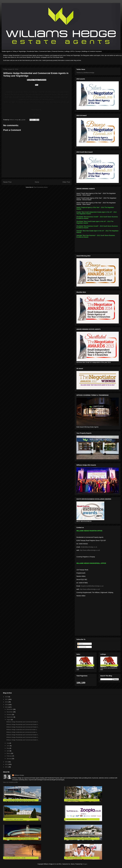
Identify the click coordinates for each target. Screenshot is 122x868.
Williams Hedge (19, 775)
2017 (7, 699)
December (10, 709)
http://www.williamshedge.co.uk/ (90, 550)
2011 (7, 767)
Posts (80, 644)
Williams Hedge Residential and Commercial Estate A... (23, 722)
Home (37, 182)
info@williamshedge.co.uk (89, 547)
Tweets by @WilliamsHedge (85, 73)
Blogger (85, 864)
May (8, 748)
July (8, 743)
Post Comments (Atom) (41, 187)
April (8, 751)
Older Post (66, 182)
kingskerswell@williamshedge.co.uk (92, 586)
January (9, 759)
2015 (7, 705)
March (9, 753)
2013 (7, 762)
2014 (7, 707)
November (10, 712)
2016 (7, 702)
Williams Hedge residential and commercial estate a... (22, 730)
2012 (7, 764)
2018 (7, 697)
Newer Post (7, 182)
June (8, 746)
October (9, 714)
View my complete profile (10, 782)
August (9, 720)
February (10, 756)
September (10, 717)
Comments (82, 647)
